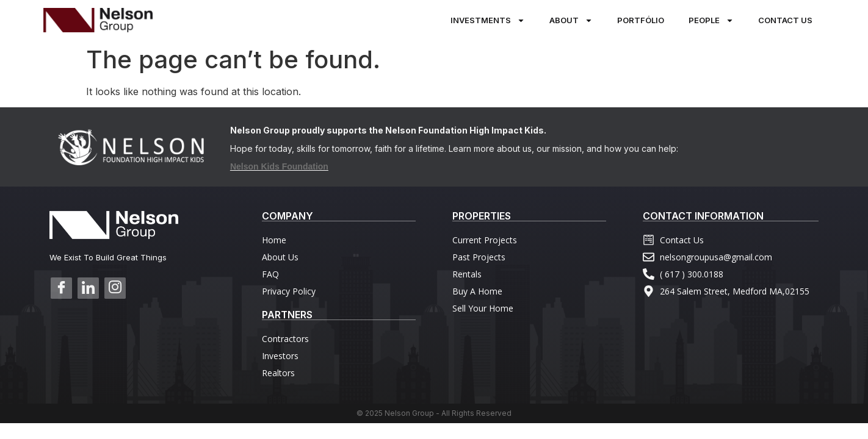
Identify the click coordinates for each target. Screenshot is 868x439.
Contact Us (785, 20)
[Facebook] (61, 288)
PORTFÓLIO (641, 20)
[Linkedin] (88, 288)
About (571, 20)
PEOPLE (711, 20)
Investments (488, 20)
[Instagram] (115, 288)
